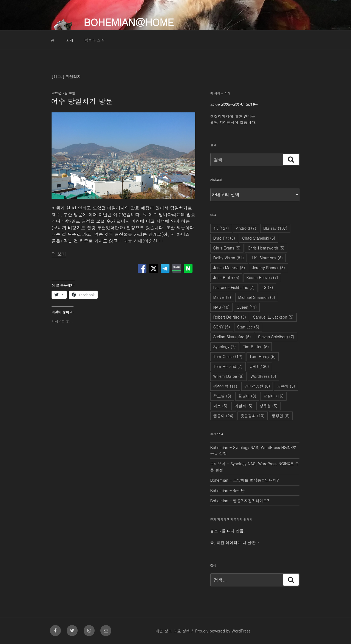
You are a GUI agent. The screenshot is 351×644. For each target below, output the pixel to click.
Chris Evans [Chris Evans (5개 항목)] (227, 248)
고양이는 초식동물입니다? (256, 480)
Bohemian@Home (129, 22)
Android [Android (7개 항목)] (246, 228)
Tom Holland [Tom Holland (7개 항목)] (228, 366)
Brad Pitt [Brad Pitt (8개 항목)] (224, 238)
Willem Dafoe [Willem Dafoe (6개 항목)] (228, 376)
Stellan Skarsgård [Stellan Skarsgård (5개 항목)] (232, 337)
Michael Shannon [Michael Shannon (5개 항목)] (257, 297)
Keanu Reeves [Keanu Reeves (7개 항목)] (262, 277)
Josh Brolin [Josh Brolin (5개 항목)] (226, 277)
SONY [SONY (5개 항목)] (222, 327)
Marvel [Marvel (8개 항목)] (222, 297)
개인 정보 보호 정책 (173, 631)
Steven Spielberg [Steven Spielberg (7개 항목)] (276, 337)
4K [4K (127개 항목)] (221, 228)
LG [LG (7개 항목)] (267, 287)
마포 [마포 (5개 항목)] (220, 406)
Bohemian (219, 447)
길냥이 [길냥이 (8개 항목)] (247, 396)
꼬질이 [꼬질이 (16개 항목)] (273, 396)
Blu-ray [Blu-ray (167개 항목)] (275, 228)
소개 (69, 40)
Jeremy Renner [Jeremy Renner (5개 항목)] (268, 268)
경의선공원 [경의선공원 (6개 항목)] (257, 386)
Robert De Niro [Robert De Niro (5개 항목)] (230, 317)
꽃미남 (239, 490)
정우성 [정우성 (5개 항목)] (268, 406)
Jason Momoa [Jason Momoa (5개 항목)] (229, 268)
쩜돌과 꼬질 (94, 40)
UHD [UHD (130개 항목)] (259, 366)
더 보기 (59, 254)
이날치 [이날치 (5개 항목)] (243, 406)
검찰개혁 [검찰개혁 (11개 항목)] (225, 386)
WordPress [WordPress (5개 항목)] (263, 376)
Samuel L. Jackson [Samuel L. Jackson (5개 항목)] (273, 317)
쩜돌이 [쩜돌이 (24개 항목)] (223, 416)
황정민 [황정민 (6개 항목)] (281, 416)
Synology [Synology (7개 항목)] (225, 347)
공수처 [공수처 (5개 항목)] (286, 386)
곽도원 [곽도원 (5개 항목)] (222, 396)
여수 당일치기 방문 (82, 101)
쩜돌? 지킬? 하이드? (251, 501)
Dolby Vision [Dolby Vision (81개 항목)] (229, 258)
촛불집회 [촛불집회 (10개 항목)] (253, 416)
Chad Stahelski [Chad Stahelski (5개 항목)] (259, 238)
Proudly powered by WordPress (223, 631)
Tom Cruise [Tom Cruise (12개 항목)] (228, 356)
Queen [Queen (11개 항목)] (247, 307)
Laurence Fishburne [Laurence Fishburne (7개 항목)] (234, 287)
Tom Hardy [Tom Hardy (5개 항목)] (263, 356)
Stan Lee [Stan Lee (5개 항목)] (248, 327)
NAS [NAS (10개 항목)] (222, 307)
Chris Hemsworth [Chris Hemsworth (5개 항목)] (266, 248)
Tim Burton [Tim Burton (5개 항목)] (256, 347)
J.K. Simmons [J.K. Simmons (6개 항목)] (267, 258)
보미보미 (218, 464)
